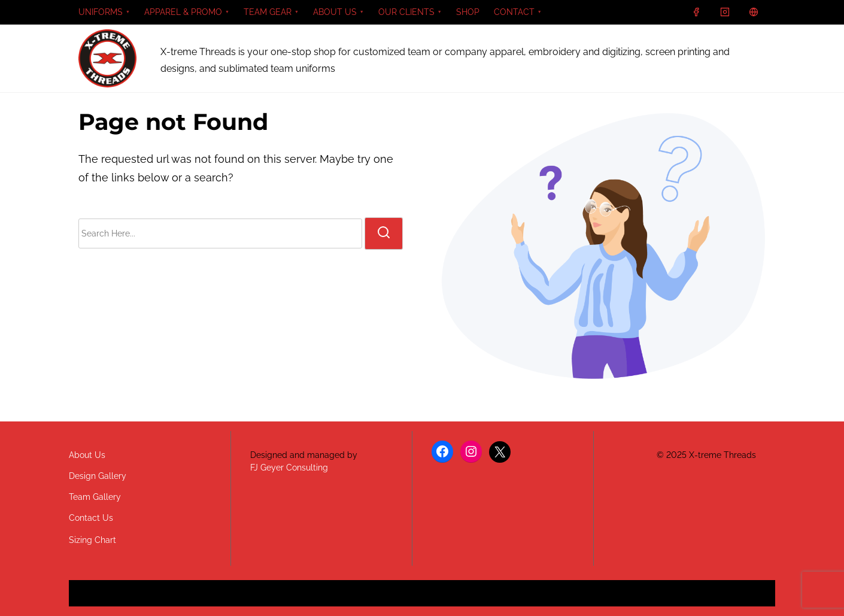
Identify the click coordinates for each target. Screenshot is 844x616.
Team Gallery (95, 497)
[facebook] (696, 12)
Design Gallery (98, 476)
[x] (754, 12)
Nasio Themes (394, 598)
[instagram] (725, 12)
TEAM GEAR (268, 12)
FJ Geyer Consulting (289, 468)
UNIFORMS (101, 12)
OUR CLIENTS (406, 12)
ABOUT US (335, 12)
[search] (384, 233)
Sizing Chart (92, 540)
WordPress (515, 598)
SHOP (468, 12)
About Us (87, 455)
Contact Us (91, 518)
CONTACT (514, 12)
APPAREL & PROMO (183, 12)
